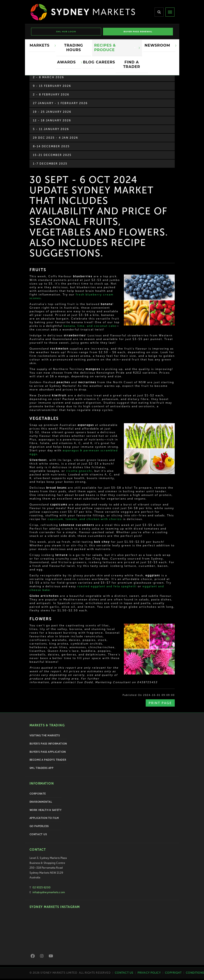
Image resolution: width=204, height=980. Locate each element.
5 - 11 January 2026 (51, 129)
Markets (41, 45)
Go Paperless (39, 826)
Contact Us (38, 834)
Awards (68, 62)
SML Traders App (42, 768)
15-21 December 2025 (52, 155)
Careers (105, 62)
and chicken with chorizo (100, 519)
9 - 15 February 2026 (52, 86)
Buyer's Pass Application (48, 752)
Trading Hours (74, 48)
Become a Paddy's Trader (48, 760)
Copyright (173, 972)
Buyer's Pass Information (48, 744)
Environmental (41, 802)
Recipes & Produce (115, 48)
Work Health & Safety (45, 810)
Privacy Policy (149, 972)
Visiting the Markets (45, 736)
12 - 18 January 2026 (52, 120)
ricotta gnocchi (79, 471)
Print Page (160, 703)
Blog (88, 62)
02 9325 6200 (42, 887)
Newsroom (159, 45)
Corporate (38, 794)
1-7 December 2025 (50, 164)
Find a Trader (132, 64)
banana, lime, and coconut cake (90, 326)
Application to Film (44, 818)
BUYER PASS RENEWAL (138, 31)
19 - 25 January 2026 (52, 112)
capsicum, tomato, (63, 519)
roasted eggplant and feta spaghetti (107, 586)
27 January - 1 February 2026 (60, 103)
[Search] (159, 12)
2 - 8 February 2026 (51, 95)
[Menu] (170, 12)
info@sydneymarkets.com (49, 892)
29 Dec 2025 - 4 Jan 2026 (55, 138)
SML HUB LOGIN (66, 31)
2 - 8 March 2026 (48, 77)
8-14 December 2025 (51, 146)
